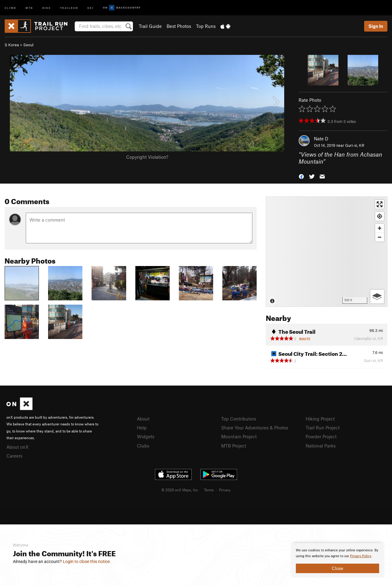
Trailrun (69, 8)
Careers (14, 456)
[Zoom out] (380, 237)
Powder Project (321, 436)
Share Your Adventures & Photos (255, 428)
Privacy (225, 490)
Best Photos (179, 26)
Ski (90, 8)
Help (142, 428)
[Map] (327, 252)
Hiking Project (320, 419)
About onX (17, 447)
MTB (29, 8)
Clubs (143, 446)
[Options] (377, 297)
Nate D (321, 139)
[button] (301, 176)
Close (337, 568)
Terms (209, 490)
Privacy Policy (361, 556)
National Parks (321, 446)
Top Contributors (239, 419)
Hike (47, 8)
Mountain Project (239, 436)
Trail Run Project (323, 428)
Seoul (28, 45)
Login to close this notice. (87, 561)
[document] (337, 560)
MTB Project (234, 446)
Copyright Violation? (147, 157)
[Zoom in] (380, 228)
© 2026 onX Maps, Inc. (180, 490)
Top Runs (206, 26)
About (143, 419)
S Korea (12, 45)
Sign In (376, 26)
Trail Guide (150, 26)
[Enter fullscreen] (380, 204)
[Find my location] (380, 216)
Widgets (146, 436)
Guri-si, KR (355, 145)
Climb (10, 8)
